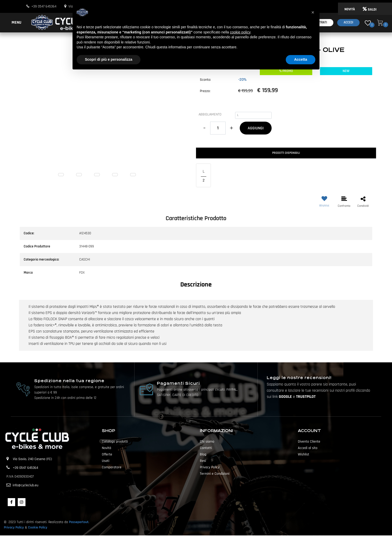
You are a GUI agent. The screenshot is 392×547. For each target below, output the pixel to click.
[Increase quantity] (231, 128)
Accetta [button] (301, 59)
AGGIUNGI (256, 128)
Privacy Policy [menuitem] (210, 467)
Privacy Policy (14, 527)
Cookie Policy (38, 527)
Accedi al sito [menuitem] (308, 448)
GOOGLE (286, 397)
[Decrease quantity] (204, 128)
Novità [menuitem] (106, 448)
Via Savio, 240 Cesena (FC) (32, 459)
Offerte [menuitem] (107, 454)
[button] (106, 119)
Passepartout (79, 522)
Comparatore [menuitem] (112, 467)
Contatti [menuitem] (206, 448)
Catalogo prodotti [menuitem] (115, 442)
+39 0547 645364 (44, 6)
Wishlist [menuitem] (304, 454)
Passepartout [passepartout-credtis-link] (205, 541)
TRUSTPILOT (306, 397)
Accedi (348, 22)
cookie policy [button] (240, 32)
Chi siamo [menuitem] (207, 442)
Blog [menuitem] (203, 454)
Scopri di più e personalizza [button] (109, 59)
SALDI (370, 10)
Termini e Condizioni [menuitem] (215, 474)
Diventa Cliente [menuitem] (309, 442)
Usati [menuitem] (106, 461)
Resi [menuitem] (203, 461)
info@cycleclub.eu (25, 485)
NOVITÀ (350, 9)
